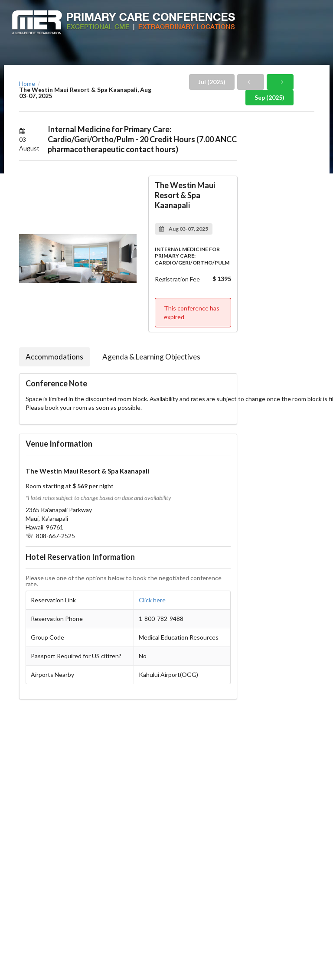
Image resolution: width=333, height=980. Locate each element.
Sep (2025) (269, 97)
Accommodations (54, 357)
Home (27, 84)
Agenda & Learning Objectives (151, 357)
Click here (152, 600)
